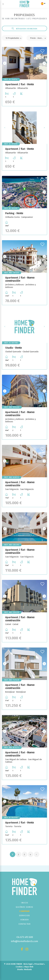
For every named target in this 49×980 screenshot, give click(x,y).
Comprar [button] (24, 911)
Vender (24, 920)
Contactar (25, 924)
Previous (5, 63)
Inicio (24, 903)
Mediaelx (28, 970)
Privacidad (39, 964)
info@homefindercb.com (24, 941)
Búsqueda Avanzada (24, 29)
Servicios (24, 915)
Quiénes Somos (24, 907)
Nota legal (28, 964)
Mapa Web (29, 967)
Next (44, 63)
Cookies (19, 967)
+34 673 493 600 (24, 937)
